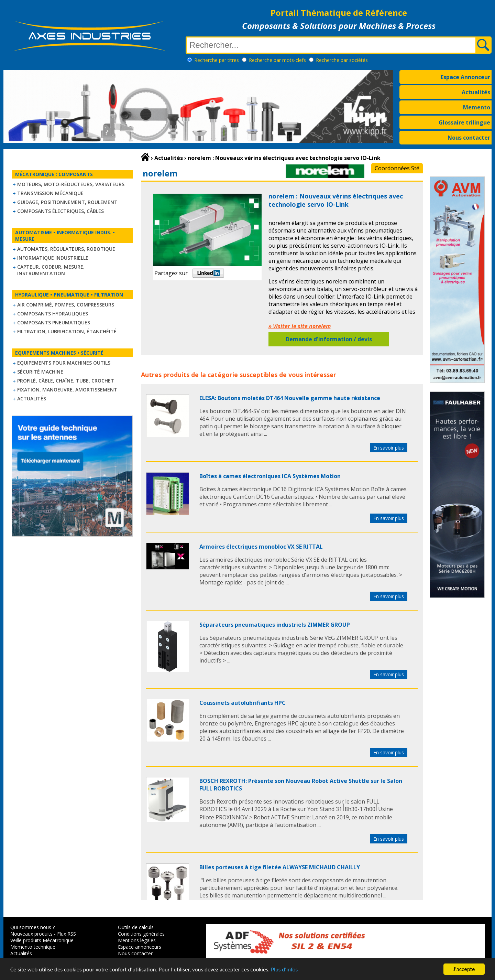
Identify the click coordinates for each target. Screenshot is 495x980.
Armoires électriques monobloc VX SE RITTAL (261, 547)
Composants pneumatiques (54, 322)
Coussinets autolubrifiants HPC (243, 703)
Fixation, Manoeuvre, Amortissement (67, 390)
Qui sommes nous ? (32, 927)
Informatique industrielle (53, 258)
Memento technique (33, 947)
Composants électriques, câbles (60, 211)
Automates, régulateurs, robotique (66, 249)
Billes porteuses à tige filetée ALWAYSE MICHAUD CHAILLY (280, 867)
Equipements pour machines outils (64, 363)
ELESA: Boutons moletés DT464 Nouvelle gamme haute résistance (290, 398)
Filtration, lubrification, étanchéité (67, 331)
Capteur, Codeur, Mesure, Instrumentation (51, 270)
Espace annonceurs (140, 947)
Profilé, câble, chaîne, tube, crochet (66, 381)
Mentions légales (137, 940)
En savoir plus (389, 448)
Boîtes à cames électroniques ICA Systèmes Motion (270, 476)
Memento (477, 107)
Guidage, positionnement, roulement (67, 202)
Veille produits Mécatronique (42, 940)
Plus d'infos (284, 973)
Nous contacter (469, 138)
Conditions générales (141, 934)
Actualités (476, 92)
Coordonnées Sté (397, 168)
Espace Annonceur (465, 77)
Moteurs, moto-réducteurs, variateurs (71, 184)
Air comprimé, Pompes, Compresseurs (66, 305)
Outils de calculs (136, 927)
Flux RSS (67, 934)
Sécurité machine (40, 372)
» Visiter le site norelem (300, 326)
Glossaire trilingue (464, 122)
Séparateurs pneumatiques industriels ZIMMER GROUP (275, 625)
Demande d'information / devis (329, 339)
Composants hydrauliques (53, 314)
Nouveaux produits (31, 934)
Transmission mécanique (50, 193)
